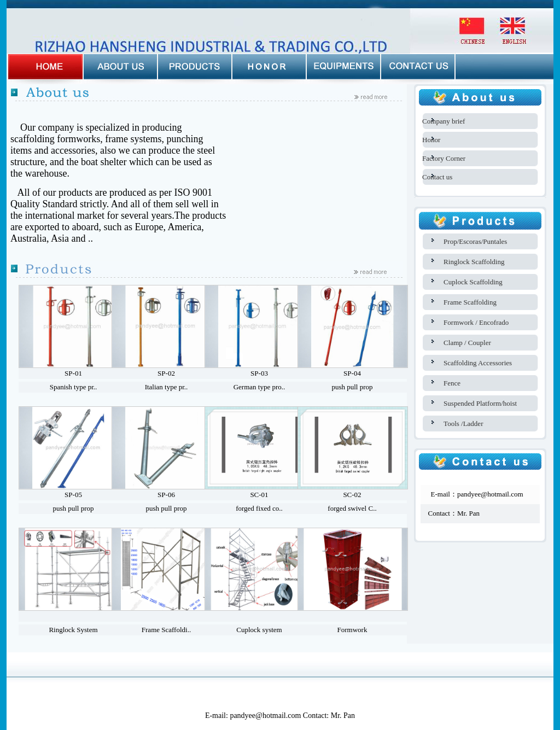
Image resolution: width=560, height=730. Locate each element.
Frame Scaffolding (470, 302)
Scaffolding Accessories (478, 363)
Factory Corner (444, 158)
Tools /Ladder (463, 424)
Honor (431, 140)
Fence (452, 383)
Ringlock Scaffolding (474, 262)
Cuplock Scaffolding (473, 282)
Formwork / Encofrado (476, 322)
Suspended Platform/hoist (480, 403)
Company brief (444, 121)
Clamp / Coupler (467, 343)
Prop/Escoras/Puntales (475, 241)
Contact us (437, 177)
